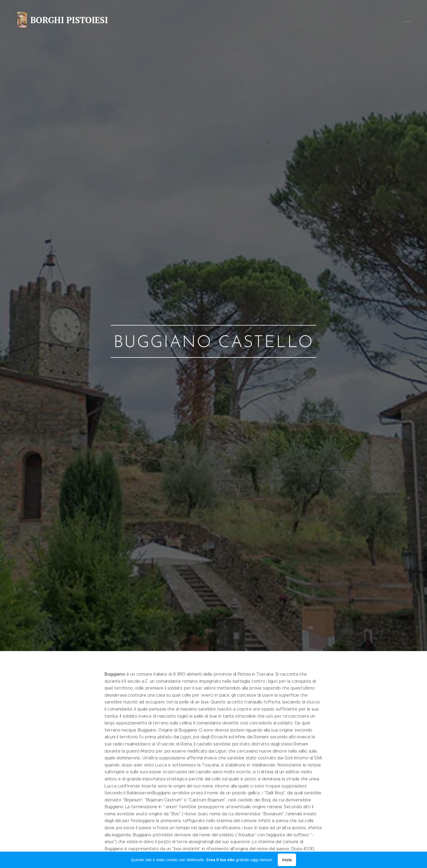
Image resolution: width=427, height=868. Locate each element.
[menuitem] (409, 22)
